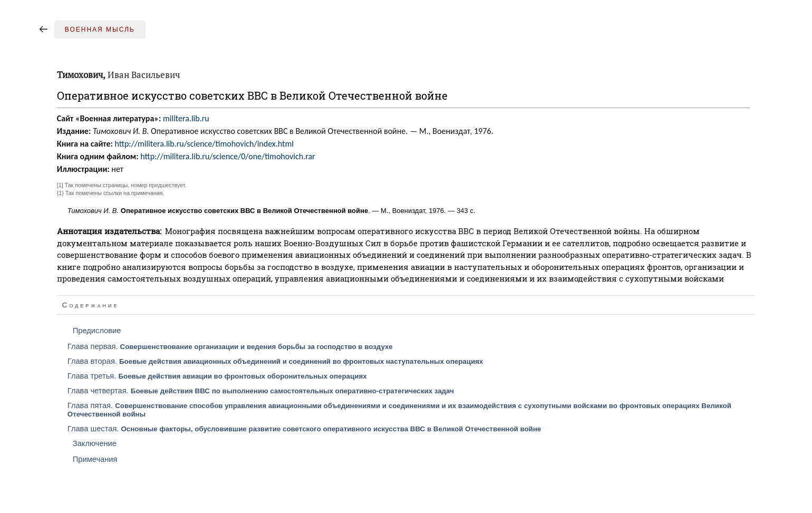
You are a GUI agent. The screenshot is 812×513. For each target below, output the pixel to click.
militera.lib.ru (186, 118)
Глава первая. (230, 346)
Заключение (95, 443)
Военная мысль (100, 30)
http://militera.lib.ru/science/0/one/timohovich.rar (228, 156)
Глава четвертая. (261, 391)
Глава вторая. (275, 361)
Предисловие (97, 331)
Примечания (95, 459)
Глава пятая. (399, 410)
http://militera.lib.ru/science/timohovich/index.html (204, 144)
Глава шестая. (304, 429)
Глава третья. (217, 376)
